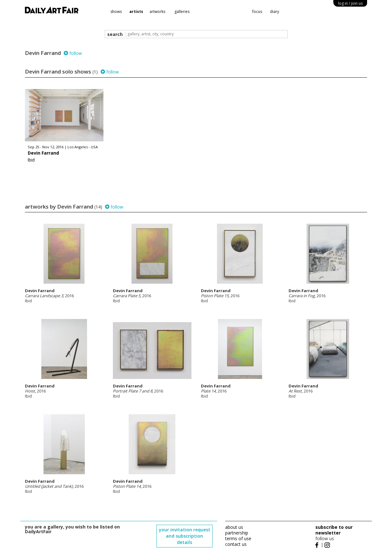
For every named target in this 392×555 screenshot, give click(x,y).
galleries (182, 12)
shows (116, 12)
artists (136, 12)
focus (257, 12)
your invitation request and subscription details (185, 536)
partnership (237, 533)
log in (350, 3)
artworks (157, 12)
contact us (236, 544)
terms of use (238, 538)
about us (234, 527)
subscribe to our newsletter (334, 530)
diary (275, 12)
